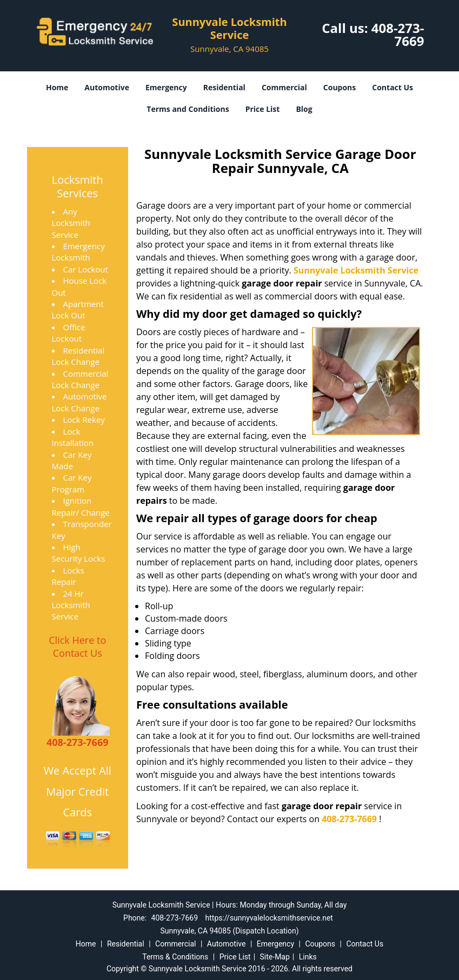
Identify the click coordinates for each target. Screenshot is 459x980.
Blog (304, 109)
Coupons (340, 87)
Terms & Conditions (175, 957)
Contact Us (393, 87)
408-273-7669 (398, 34)
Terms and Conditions (188, 109)
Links (308, 957)
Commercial (284, 87)
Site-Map (275, 957)
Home (57, 87)
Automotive (107, 87)
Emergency (166, 87)
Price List (263, 109)
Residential (224, 87)
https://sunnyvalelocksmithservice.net (269, 918)
